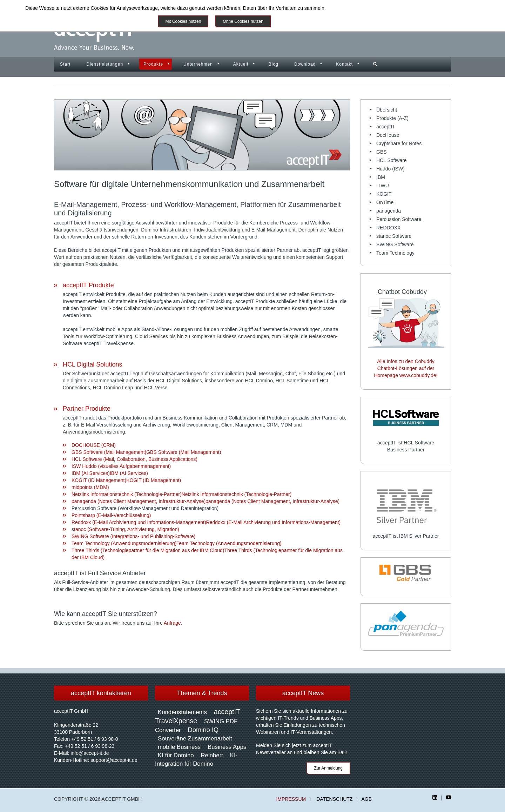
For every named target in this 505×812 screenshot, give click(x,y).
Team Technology (395, 253)
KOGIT (384, 194)
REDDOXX (388, 228)
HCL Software (392, 160)
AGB (366, 799)
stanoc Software (394, 236)
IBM (381, 177)
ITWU (383, 186)
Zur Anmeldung (328, 768)
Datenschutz (334, 799)
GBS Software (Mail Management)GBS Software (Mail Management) (146, 452)
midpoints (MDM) (90, 487)
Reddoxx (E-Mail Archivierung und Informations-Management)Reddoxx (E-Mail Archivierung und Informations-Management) (206, 522)
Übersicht (387, 110)
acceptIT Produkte (88, 285)
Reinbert (212, 755)
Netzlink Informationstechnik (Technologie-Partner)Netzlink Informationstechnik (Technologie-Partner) (181, 494)
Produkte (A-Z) (392, 118)
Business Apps (227, 747)
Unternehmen (198, 64)
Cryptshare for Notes (399, 143)
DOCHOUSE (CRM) (94, 445)
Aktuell (241, 64)
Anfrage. (173, 623)
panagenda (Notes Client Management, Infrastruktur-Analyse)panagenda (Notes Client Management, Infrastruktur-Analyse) (206, 501)
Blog (274, 64)
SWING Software (395, 244)
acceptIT (386, 127)
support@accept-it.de (114, 760)
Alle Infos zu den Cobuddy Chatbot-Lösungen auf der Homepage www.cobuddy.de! (406, 368)
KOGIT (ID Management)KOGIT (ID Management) (126, 480)
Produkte (153, 64)
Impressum (291, 799)
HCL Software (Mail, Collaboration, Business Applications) (134, 459)
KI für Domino (176, 755)
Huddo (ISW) (390, 169)
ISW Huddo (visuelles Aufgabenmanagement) (121, 466)
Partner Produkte (87, 409)
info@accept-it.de (90, 753)
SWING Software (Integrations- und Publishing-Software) (133, 536)
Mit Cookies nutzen (183, 21)
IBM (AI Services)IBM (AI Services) (110, 473)
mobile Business (179, 747)
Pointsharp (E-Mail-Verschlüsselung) (111, 515)
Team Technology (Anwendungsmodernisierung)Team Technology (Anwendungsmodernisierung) (177, 543)
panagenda (389, 211)
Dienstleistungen (105, 64)
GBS (382, 152)
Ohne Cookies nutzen (243, 21)
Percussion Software (399, 219)
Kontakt (344, 64)
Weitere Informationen (302, 21)
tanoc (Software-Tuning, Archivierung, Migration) (127, 529)
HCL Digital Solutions (92, 364)
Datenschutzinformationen (355, 8)
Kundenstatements (182, 712)
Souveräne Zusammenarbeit (195, 739)
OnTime (385, 202)
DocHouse (388, 135)
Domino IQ (203, 730)
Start (65, 64)
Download (305, 64)
